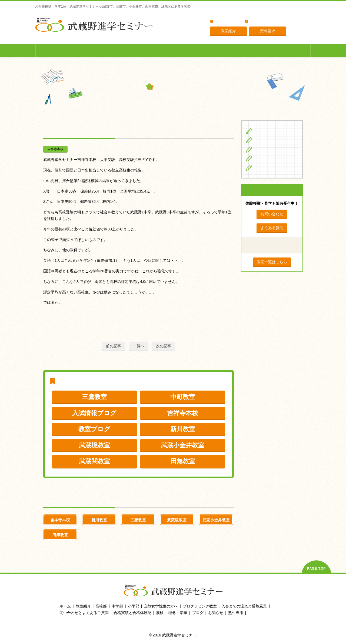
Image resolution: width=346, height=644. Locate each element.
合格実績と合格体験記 (132, 613)
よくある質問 (227, 22)
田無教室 (183, 461)
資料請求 (268, 31)
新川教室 (183, 429)
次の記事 (164, 346)
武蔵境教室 (94, 445)
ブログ (261, 167)
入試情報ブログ (94, 413)
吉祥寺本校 (55, 149)
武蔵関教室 (94, 461)
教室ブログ (94, 429)
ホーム (65, 606)
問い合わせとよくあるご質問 (84, 613)
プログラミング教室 (200, 606)
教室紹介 (228, 31)
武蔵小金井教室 (183, 445)
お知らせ (216, 613)
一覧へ (139, 346)
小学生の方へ (58, 50)
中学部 (117, 606)
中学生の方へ (104, 50)
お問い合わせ (272, 214)
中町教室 (183, 397)
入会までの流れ (242, 50)
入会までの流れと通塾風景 (244, 606)
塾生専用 (288, 50)
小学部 (134, 606)
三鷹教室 (94, 397)
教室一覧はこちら (272, 262)
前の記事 (114, 346)
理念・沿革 (260, 22)
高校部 (101, 606)
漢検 (160, 613)
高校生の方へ (150, 50)
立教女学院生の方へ (196, 50)
